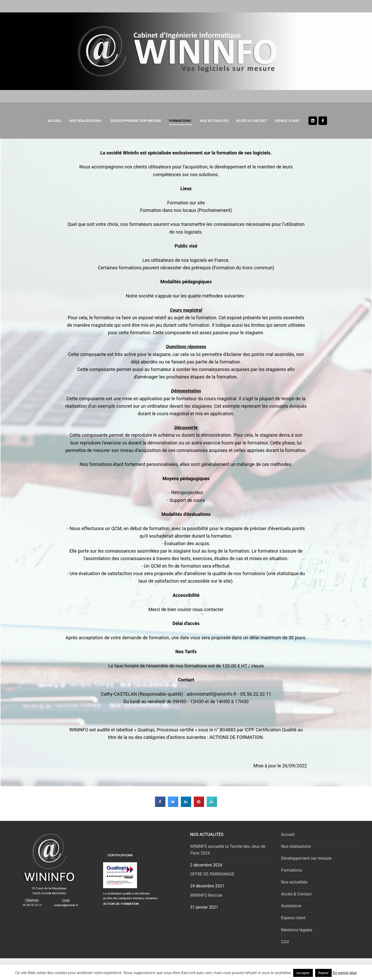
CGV (285, 942)
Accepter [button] (303, 973)
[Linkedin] (313, 121)
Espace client (293, 918)
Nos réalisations (296, 846)
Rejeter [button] (323, 973)
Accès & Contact (296, 894)
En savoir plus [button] (345, 973)
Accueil (288, 834)
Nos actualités (294, 882)
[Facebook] (323, 121)
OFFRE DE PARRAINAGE (212, 874)
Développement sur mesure (306, 858)
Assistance (291, 906)
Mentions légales (297, 930)
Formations (292, 870)
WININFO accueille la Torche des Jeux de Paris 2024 (228, 850)
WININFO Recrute (206, 895)
